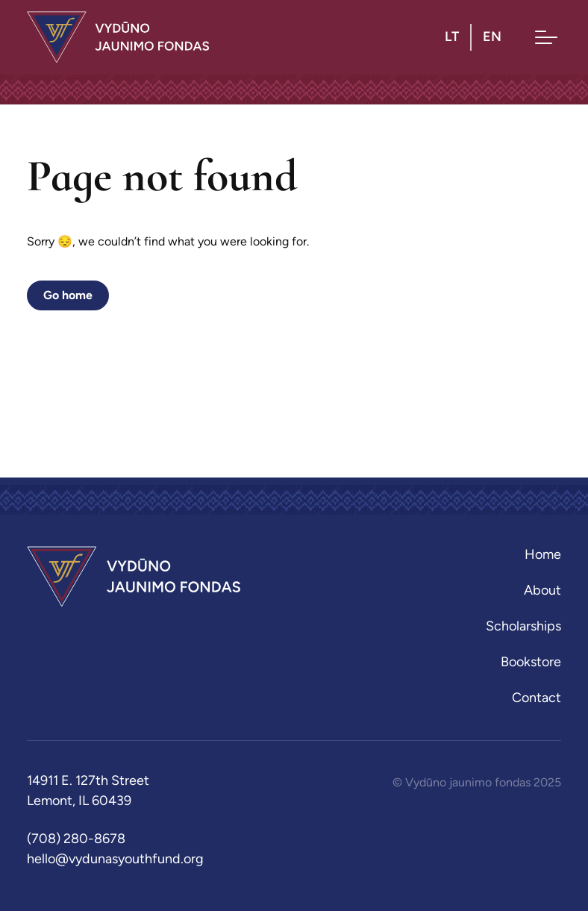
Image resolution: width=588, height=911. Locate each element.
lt (452, 37)
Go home (68, 295)
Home (543, 554)
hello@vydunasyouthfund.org (115, 859)
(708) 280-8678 (76, 839)
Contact (537, 698)
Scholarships (523, 626)
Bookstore (531, 662)
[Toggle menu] (546, 37)
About (542, 590)
